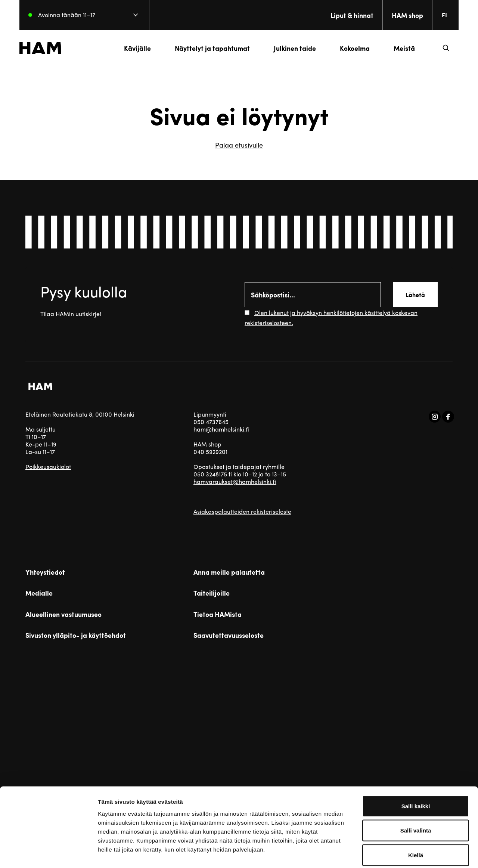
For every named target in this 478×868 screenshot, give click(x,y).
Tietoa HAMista (218, 614)
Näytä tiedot (399, 853)
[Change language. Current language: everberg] (441, 15)
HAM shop (401, 15)
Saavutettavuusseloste (229, 635)
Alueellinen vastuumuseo (63, 614)
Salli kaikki (416, 770)
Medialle (39, 593)
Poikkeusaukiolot (48, 467)
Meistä (398, 48)
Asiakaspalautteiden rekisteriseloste (242, 511)
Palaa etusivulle (239, 145)
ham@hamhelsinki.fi (221, 429)
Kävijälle (131, 48)
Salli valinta (416, 795)
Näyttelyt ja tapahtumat (206, 48)
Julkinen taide (289, 48)
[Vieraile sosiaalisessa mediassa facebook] (448, 417)
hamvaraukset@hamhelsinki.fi (235, 481)
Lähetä (415, 295)
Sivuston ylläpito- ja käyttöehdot (76, 635)
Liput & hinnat (346, 15)
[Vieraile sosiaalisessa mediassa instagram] (435, 417)
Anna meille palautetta (229, 572)
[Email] (313, 295)
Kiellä (416, 819)
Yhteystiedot (45, 572)
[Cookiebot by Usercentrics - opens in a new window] (48, 853)
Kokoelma (349, 48)
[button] (440, 48)
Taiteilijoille (212, 593)
